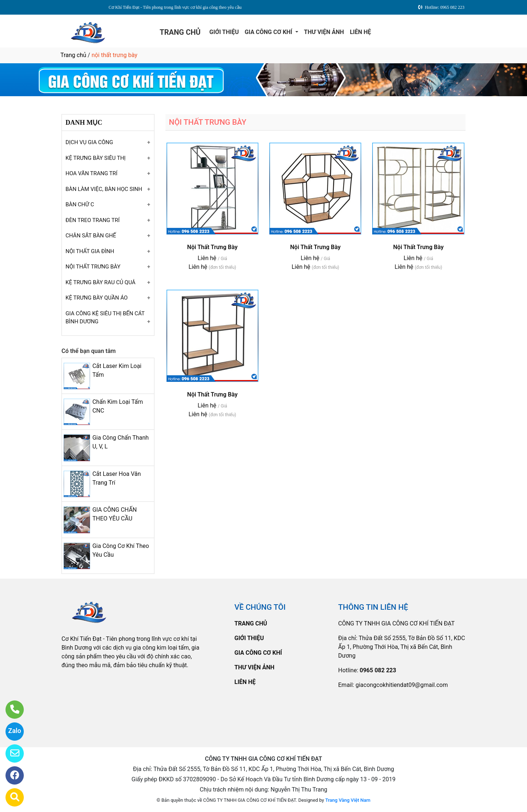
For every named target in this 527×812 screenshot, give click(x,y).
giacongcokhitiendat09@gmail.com (401, 685)
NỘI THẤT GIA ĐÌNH (90, 251)
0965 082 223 (378, 670)
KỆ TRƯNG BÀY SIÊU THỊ (96, 158)
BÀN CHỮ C (80, 204)
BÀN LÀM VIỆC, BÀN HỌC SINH (104, 189)
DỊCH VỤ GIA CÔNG (89, 142)
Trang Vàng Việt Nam (348, 800)
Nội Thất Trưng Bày (212, 247)
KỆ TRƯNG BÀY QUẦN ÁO (97, 298)
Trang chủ (73, 55)
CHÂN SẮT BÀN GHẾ (91, 236)
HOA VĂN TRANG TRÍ (91, 173)
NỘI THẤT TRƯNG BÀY (93, 267)
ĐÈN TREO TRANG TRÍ (93, 220)
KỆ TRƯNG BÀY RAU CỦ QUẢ (100, 282)
